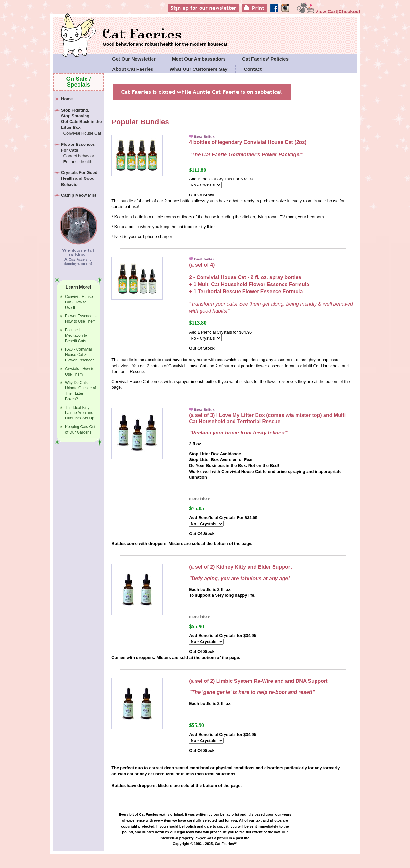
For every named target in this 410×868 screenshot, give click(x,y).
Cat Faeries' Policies (265, 59)
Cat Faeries (165, 34)
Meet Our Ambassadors (199, 59)
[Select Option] (205, 185)
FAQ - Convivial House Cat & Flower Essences (80, 355)
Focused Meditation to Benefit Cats (76, 335)
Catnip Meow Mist (79, 195)
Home (67, 99)
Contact (253, 69)
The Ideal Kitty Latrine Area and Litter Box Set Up (80, 413)
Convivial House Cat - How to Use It (79, 302)
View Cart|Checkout (329, 11)
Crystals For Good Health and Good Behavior (79, 178)
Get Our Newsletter (134, 59)
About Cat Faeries (133, 69)
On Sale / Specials (79, 82)
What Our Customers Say (198, 69)
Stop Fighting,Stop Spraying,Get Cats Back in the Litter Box (82, 122)
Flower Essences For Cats (82, 153)
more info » (199, 499)
